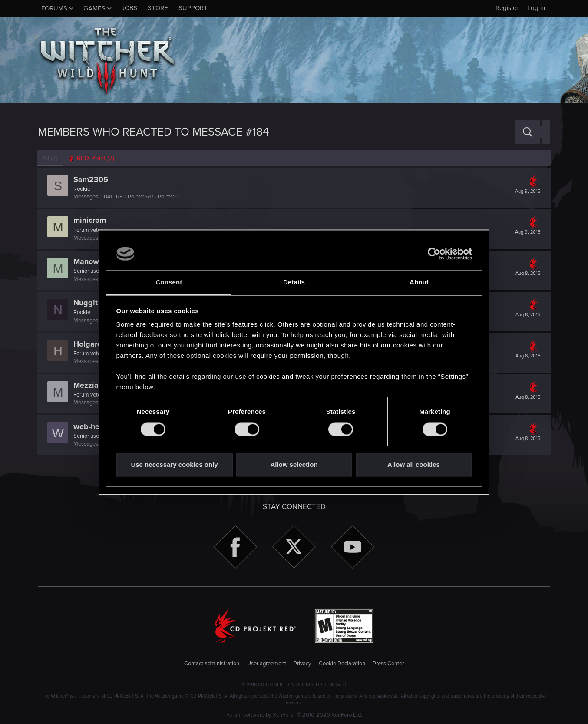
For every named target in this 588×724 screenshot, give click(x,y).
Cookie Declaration (342, 664)
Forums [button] (54, 8)
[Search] (528, 132)
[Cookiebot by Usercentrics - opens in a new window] (434, 254)
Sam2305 (92, 179)
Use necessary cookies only (174, 465)
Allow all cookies (414, 465)
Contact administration (212, 664)
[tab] (92, 158)
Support (193, 8)
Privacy (302, 664)
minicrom (91, 220)
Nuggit (86, 303)
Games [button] (94, 8)
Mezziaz (89, 385)
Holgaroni (92, 344)
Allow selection (294, 465)
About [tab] (419, 283)
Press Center (388, 664)
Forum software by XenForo (294, 715)
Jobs (129, 8)
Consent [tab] (169, 283)
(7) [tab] (51, 158)
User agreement (267, 664)
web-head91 (96, 426)
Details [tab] (294, 283)
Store (158, 8)
